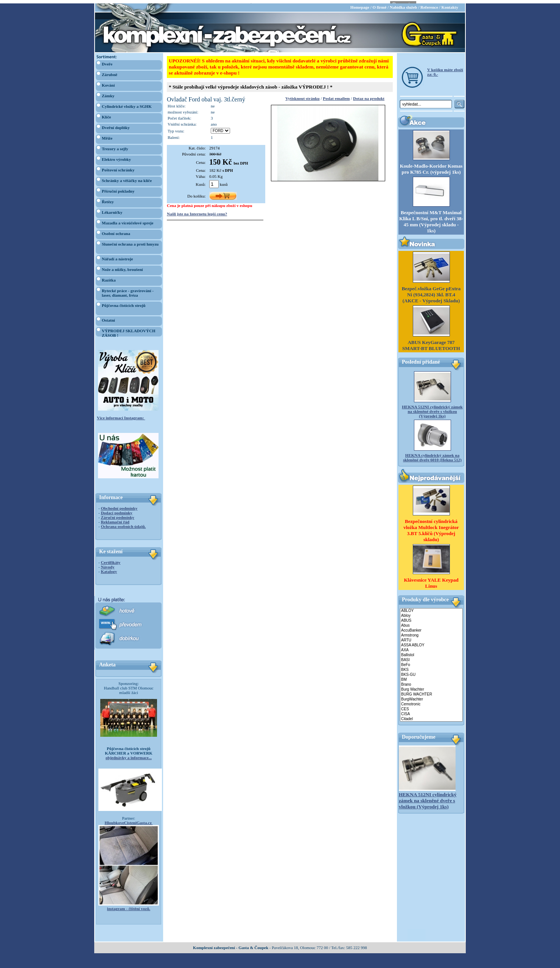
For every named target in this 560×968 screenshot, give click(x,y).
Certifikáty (110, 559)
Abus (431, 622)
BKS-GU (431, 671)
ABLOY (431, 607)
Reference (429, 4)
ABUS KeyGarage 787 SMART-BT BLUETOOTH (431, 342)
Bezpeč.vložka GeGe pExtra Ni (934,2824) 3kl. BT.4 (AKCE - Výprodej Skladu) (431, 291)
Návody (107, 563)
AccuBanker (431, 627)
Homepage (360, 4)
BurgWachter (431, 696)
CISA (431, 710)
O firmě (379, 4)
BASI (431, 656)
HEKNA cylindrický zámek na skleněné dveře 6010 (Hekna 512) (432, 454)
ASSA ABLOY (431, 642)
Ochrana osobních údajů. (123, 523)
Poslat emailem (336, 95)
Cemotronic (431, 701)
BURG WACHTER (431, 691)
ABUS (431, 617)
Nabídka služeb (403, 4)
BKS (431, 666)
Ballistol (431, 651)
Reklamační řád (115, 518)
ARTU (431, 637)
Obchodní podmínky (119, 505)
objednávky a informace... (129, 754)
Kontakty (450, 4)
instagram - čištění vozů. (129, 905)
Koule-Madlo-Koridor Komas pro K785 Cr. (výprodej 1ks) (431, 166)
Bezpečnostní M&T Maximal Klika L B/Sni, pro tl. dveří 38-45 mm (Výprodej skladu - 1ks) (431, 218)
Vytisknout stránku (302, 95)
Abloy (431, 612)
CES (431, 706)
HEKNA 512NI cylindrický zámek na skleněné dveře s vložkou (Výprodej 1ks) (432, 408)
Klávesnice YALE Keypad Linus (431, 579)
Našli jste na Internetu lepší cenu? (197, 210)
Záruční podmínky (117, 514)
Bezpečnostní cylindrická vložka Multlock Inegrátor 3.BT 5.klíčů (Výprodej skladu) (431, 527)
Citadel (431, 715)
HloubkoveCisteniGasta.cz (128, 819)
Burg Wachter (431, 686)
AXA (431, 647)
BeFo (431, 661)
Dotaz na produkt (369, 95)
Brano (431, 681)
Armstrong (431, 632)
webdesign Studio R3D (280, 966)
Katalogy (109, 568)
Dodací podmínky (116, 509)
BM (431, 676)
